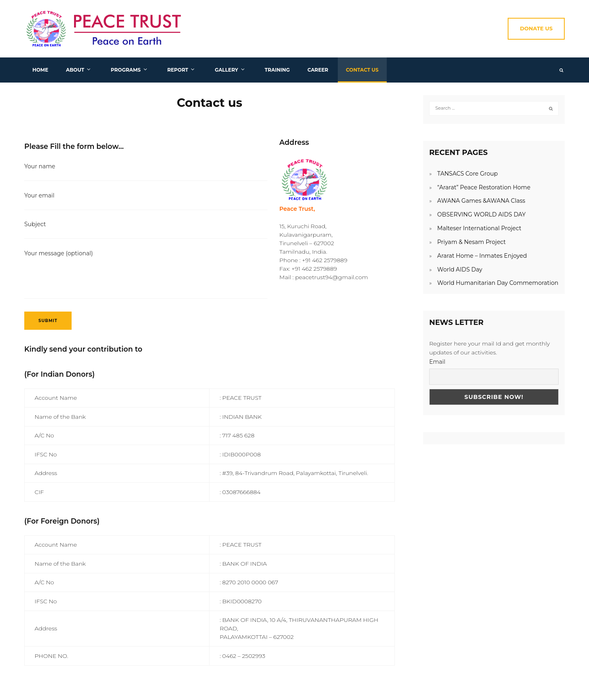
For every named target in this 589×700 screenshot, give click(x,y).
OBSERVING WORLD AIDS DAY (481, 214)
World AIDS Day (460, 269)
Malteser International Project (479, 228)
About (75, 70)
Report (178, 70)
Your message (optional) (146, 275)
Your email (146, 200)
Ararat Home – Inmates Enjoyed (482, 256)
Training (277, 70)
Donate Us (536, 28)
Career (318, 70)
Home (40, 70)
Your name (146, 171)
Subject (146, 229)
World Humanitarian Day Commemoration (498, 283)
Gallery (227, 70)
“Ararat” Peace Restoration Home (484, 187)
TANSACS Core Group (468, 174)
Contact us (362, 70)
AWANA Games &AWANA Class (481, 201)
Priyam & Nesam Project (471, 242)
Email (437, 362)
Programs (126, 70)
